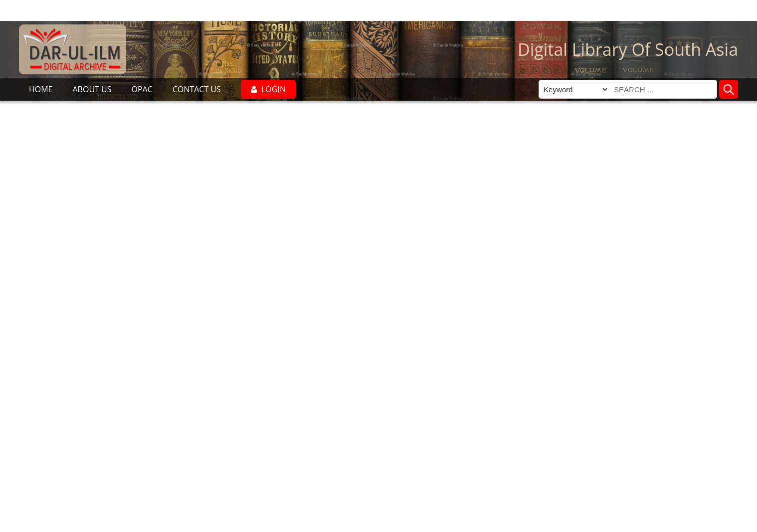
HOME (41, 89)
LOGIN (268, 89)
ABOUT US (92, 89)
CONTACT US (197, 89)
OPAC (142, 89)
